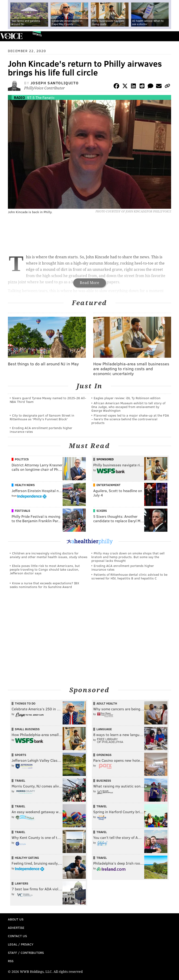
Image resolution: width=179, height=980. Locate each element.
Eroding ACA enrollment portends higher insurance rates (41, 430)
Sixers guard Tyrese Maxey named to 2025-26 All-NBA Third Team (48, 400)
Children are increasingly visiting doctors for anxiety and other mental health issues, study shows (49, 555)
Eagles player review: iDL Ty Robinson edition (127, 398)
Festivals (22, 511)
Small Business (27, 729)
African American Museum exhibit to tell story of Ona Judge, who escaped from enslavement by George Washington (128, 407)
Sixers (102, 511)
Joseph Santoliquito (55, 83)
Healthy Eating (27, 858)
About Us (16, 919)
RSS (11, 961)
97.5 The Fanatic (41, 97)
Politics (22, 459)
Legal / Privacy (21, 944)
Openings (104, 755)
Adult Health (107, 703)
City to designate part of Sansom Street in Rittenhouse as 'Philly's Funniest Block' (42, 417)
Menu (172, 36)
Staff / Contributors (26, 953)
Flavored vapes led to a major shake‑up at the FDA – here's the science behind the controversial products (130, 419)
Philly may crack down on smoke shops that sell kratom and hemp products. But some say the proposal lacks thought (128, 557)
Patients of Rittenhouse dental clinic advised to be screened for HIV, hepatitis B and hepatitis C (129, 576)
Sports (37, 34)
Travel (20, 781)
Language (104, 729)
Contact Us (17, 936)
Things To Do (25, 703)
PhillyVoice (11, 36)
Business (104, 781)
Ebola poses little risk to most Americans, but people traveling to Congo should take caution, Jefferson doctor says (45, 569)
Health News (25, 485)
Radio (19, 97)
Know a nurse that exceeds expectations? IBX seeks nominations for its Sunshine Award (44, 585)
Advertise (16, 928)
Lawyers (22, 883)
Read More (89, 283)
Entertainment (109, 485)
